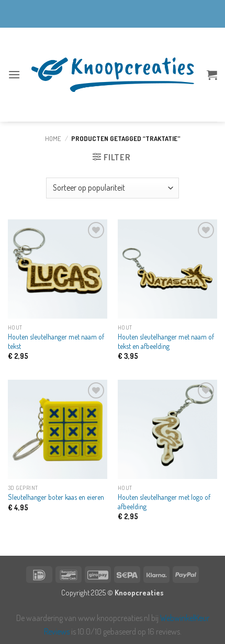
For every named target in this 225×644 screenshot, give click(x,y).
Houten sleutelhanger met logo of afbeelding (164, 502)
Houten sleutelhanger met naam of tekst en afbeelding (166, 341)
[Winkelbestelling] (113, 188)
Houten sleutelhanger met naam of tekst (56, 341)
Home (53, 138)
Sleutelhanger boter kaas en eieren (56, 497)
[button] (14, 74)
